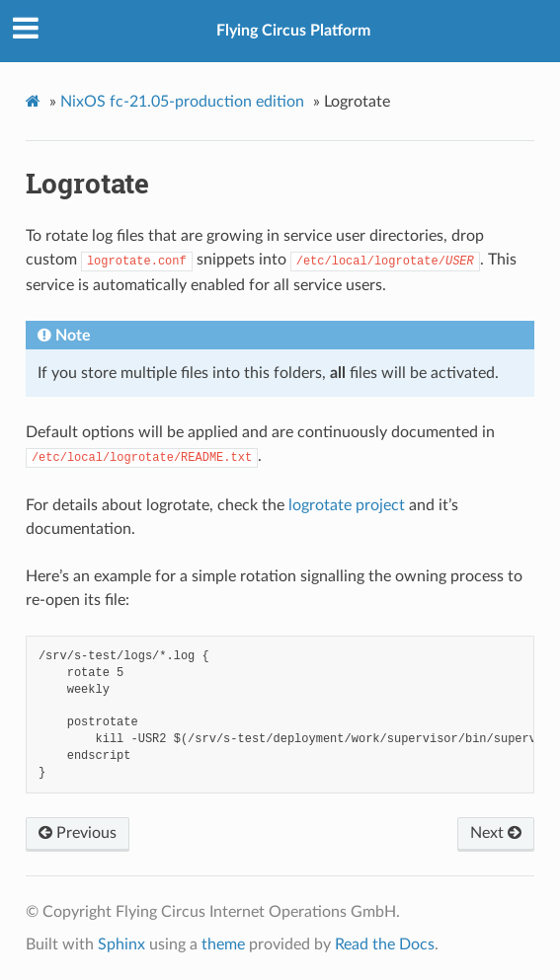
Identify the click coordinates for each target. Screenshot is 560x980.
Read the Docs (385, 944)
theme (223, 944)
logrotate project (347, 505)
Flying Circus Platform (293, 31)
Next (496, 833)
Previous (78, 833)
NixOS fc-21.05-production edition (182, 102)
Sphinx (121, 944)
